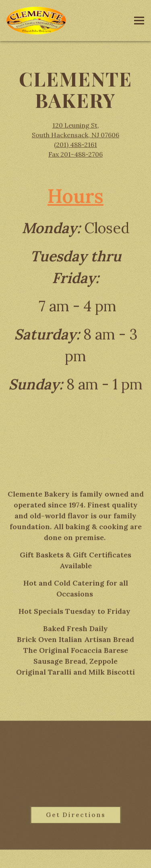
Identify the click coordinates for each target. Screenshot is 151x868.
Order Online (75, 858)
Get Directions (84, 815)
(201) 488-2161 (75, 145)
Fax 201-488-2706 (75, 155)
